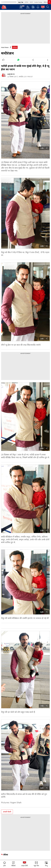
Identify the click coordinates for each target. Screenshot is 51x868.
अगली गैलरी (7, 812)
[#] (18, 60)
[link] (49, 2)
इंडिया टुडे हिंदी (47, 2)
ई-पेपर (27, 2)
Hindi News (5, 47)
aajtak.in (11, 74)
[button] (46, 864)
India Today (38, 2)
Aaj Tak (21, 2)
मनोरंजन (15, 47)
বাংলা (31, 2)
